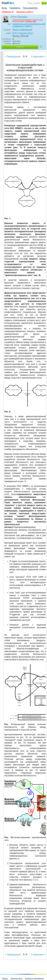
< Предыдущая (13, 57)
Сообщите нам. (31, 21)
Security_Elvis (26, 33)
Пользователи (30, 8)
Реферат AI (8, 12)
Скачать (20, 47)
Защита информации (22, 30)
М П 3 (15, 33)
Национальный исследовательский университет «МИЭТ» (29, 25)
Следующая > (38, 57)
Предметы (15, 8)
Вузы (4, 8)
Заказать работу (25, 12)
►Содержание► (2, 95)
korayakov (23, 17)
